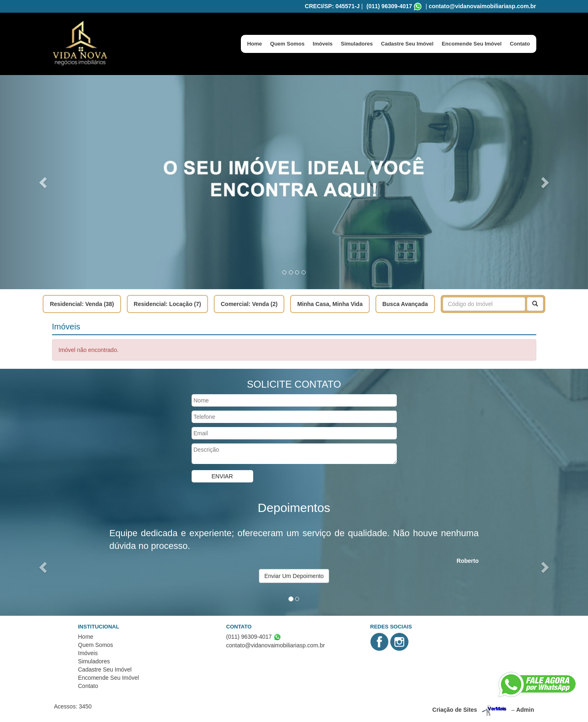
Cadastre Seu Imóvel (407, 44)
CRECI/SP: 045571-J (332, 6)
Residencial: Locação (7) (167, 304)
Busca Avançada (405, 304)
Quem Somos (287, 44)
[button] (44, 182)
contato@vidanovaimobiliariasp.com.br (483, 6)
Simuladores (357, 44)
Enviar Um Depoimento (294, 576)
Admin (525, 710)
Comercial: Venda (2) (249, 304)
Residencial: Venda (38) (82, 304)
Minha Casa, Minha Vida (330, 304)
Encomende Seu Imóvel (471, 44)
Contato (520, 44)
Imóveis (323, 44)
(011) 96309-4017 (389, 6)
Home (254, 44)
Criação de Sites (455, 710)
